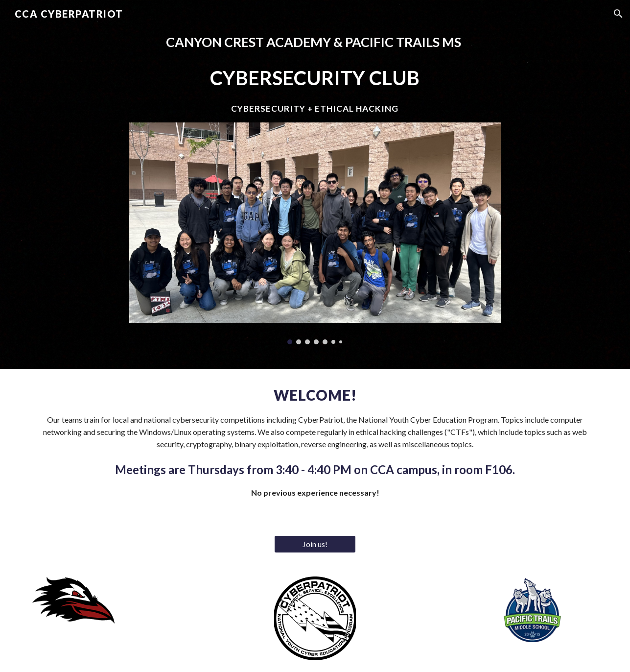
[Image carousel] (315, 233)
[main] (315, 73)
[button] (618, 14)
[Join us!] (315, 544)
